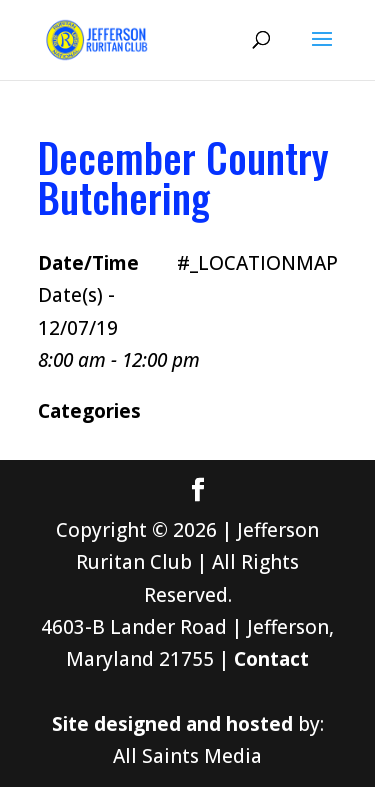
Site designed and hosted (172, 724)
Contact (271, 659)
